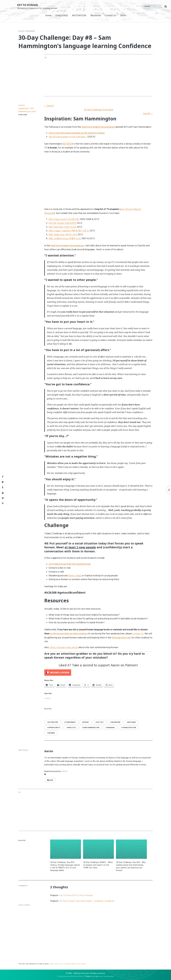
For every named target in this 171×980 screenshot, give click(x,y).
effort (86, 722)
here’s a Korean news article (64, 647)
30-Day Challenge (27, 31)
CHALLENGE (62, 15)
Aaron (22, 105)
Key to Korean (28, 5)
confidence (71, 722)
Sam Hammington (91, 727)
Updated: (26, 108)
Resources (96, 15)
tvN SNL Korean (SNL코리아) (62, 223)
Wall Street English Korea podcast (98, 127)
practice (72, 727)
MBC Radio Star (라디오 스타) (63, 235)
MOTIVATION (79, 15)
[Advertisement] (109, 75)
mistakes (132, 722)
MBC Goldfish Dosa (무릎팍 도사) (65, 238)
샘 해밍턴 (52, 733)
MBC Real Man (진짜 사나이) (62, 227)
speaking (111, 727)
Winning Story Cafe (121, 638)
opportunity (54, 727)
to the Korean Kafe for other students (69, 634)
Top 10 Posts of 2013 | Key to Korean (76, 895)
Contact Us (111, 15)
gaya (94, 976)
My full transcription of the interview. (67, 137)
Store (123, 15)
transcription (129, 727)
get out (100, 722)
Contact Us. (138, 634)
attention (53, 722)
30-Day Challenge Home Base (99, 110)
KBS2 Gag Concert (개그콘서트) (64, 219)
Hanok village (75, 576)
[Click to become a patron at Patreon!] (98, 673)
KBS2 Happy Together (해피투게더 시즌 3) (69, 231)
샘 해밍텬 (68, 144)
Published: (27, 111)
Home (48, 15)
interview (116, 722)
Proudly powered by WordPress (70, 976)
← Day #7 (49, 106)
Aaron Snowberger (106, 976)
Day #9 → (148, 113)
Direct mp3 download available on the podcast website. (77, 133)
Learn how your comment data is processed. (68, 964)
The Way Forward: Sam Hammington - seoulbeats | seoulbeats (87, 901)
